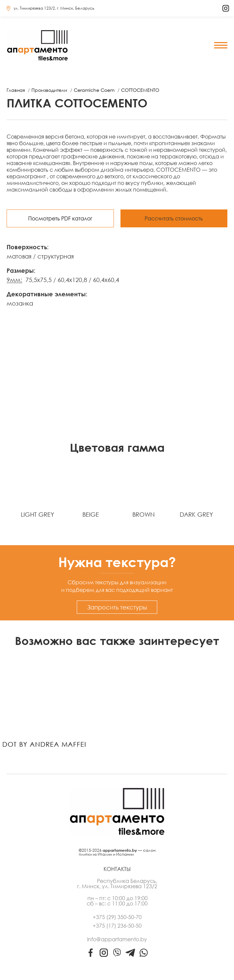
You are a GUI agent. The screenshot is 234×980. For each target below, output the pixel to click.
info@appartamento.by (117, 939)
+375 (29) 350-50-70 (117, 917)
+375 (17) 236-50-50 (117, 926)
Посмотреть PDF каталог (60, 218)
